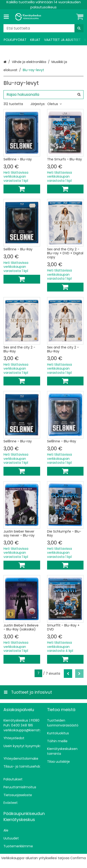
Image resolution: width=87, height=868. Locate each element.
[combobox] (43, 28)
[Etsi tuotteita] (43, 28)
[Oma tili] (72, 17)
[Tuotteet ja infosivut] (8, 17)
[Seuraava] (79, 674)
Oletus (55, 104)
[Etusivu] (29, 17)
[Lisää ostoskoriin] (22, 189)
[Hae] (79, 28)
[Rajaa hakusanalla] (43, 95)
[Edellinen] (68, 674)
